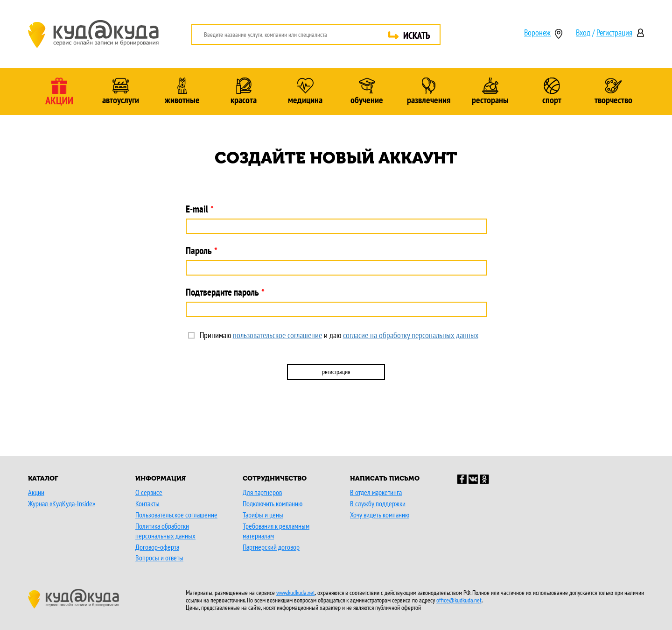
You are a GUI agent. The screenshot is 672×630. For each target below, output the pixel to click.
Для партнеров (262, 492)
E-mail (197, 209)
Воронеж (537, 33)
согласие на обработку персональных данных (411, 335)
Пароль (199, 251)
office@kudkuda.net (459, 600)
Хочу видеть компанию (380, 515)
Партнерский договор (271, 547)
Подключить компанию (273, 503)
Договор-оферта (157, 547)
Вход (583, 32)
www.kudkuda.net (296, 593)
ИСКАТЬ (417, 35)
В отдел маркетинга (376, 492)
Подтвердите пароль (222, 292)
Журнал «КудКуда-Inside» (62, 503)
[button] (294, 411)
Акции (36, 492)
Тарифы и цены (263, 515)
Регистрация (614, 32)
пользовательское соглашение (277, 335)
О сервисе (149, 492)
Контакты (147, 503)
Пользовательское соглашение (176, 515)
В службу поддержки (378, 503)
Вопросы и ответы (159, 558)
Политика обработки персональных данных (165, 531)
